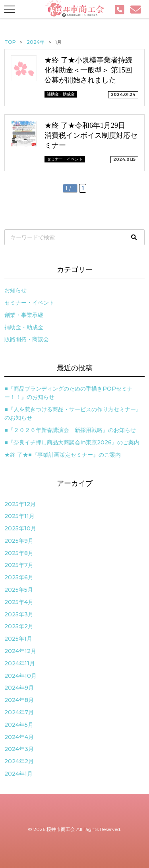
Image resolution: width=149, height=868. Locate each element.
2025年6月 (19, 577)
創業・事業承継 (24, 315)
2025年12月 (20, 504)
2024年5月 (19, 725)
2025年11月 (19, 516)
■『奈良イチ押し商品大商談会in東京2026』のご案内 (72, 442)
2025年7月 (19, 565)
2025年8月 (19, 553)
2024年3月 (19, 749)
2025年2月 (19, 626)
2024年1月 (18, 774)
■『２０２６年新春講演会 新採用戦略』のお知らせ (70, 430)
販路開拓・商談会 (27, 339)
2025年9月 (19, 541)
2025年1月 (18, 639)
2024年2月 (19, 761)
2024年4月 (19, 737)
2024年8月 (19, 700)
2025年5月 (19, 590)
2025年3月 (19, 614)
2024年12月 (20, 651)
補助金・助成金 (24, 327)
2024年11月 (20, 663)
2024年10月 (20, 676)
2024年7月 (19, 712)
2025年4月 (19, 602)
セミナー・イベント (29, 303)
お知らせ (15, 290)
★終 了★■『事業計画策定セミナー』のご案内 (62, 455)
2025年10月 (20, 528)
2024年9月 (19, 688)
